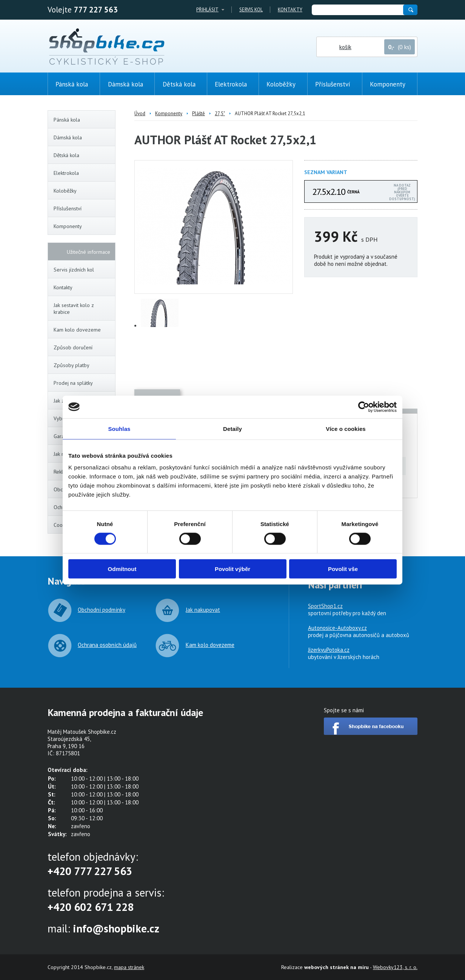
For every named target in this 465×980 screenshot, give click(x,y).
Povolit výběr (232, 569)
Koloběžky (83, 191)
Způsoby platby (72, 365)
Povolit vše (343, 569)
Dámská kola (83, 137)
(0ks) (440, 135)
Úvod (140, 113)
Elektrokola (83, 173)
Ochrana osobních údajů (107, 645)
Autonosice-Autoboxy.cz (337, 628)
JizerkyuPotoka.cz (329, 650)
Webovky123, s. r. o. (395, 967)
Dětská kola (83, 155)
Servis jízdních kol (74, 270)
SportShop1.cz (325, 606)
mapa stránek (129, 967)
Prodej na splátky (73, 383)
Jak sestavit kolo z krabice (74, 309)
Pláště (199, 113)
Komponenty (83, 226)
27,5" (220, 113)
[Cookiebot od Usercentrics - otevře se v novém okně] (364, 407)
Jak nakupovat (203, 610)
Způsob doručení (73, 347)
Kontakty (290, 10)
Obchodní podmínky (102, 610)
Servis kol (251, 10)
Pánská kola (83, 120)
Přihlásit (207, 10)
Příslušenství (83, 208)
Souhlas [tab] (119, 428)
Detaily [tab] (232, 428)
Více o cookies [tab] (346, 428)
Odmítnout (122, 569)
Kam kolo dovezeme (77, 330)
